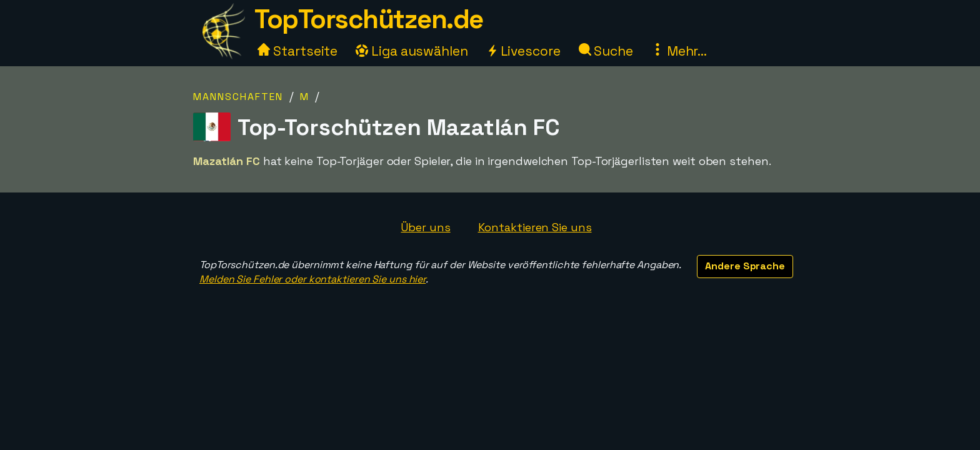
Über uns (425, 227)
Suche (606, 51)
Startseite (297, 51)
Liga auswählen (412, 51)
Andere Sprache (745, 266)
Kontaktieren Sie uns (535, 227)
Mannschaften (238, 97)
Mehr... (679, 51)
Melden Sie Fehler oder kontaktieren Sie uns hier (312, 279)
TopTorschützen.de (369, 19)
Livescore (523, 51)
